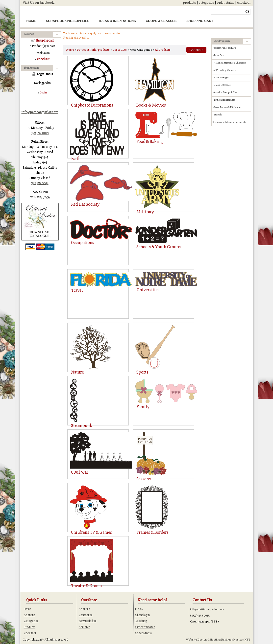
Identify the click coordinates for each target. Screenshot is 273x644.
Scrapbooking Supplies (68, 21)
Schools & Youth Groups (159, 247)
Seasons (144, 479)
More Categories (223, 85)
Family (143, 407)
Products (30, 627)
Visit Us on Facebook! (39, 3)
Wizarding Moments (226, 70)
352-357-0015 (40, 133)
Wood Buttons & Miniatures (228, 107)
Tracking (141, 621)
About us (29, 615)
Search (247, 12)
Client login (142, 615)
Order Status (143, 633)
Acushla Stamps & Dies (226, 92)
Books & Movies (151, 105)
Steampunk (82, 425)
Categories (31, 621)
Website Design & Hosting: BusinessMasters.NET (218, 640)
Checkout (30, 633)
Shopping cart (45, 41)
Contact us (86, 615)
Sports (142, 372)
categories (206, 3)
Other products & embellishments (229, 122)
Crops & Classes (161, 21)
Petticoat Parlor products (93, 50)
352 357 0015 (40, 183)
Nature (77, 372)
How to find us (88, 621)
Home (31, 21)
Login (43, 92)
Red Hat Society (85, 204)
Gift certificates (145, 627)
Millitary (145, 212)
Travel (77, 290)
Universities (148, 290)
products (190, 3)
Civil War (80, 472)
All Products (163, 50)
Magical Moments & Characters (231, 63)
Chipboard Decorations (92, 105)
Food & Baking (150, 141)
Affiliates (85, 627)
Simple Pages (222, 78)
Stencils (218, 115)
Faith (76, 158)
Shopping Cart (200, 21)
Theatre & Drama (86, 586)
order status (226, 3)
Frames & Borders (152, 532)
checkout (244, 3)
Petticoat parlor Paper (224, 100)
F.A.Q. (139, 609)
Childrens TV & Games (91, 532)
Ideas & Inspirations (118, 21)
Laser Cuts (120, 50)
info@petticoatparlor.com (207, 609)
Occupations (83, 243)
